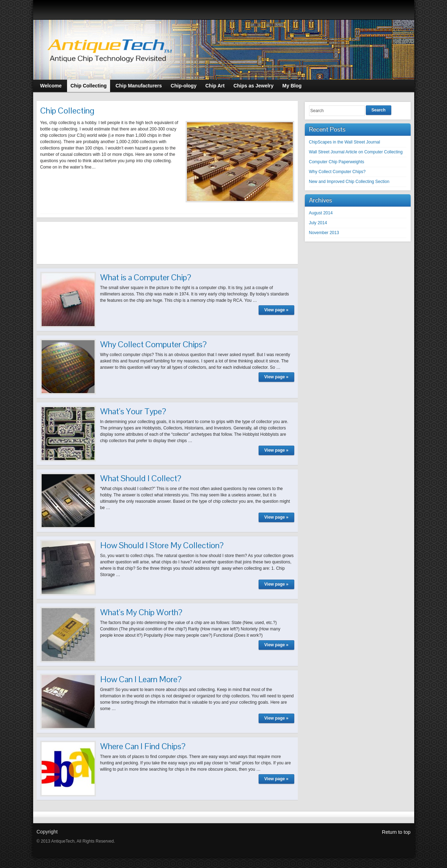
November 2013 (324, 233)
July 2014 (318, 223)
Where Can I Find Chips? (143, 746)
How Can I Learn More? (141, 679)
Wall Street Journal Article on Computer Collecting (356, 152)
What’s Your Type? (133, 411)
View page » (276, 310)
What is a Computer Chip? (146, 277)
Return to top (396, 832)
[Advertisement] (167, 243)
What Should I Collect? (141, 478)
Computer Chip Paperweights (337, 162)
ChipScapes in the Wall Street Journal (345, 142)
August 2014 (321, 213)
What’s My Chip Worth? (141, 612)
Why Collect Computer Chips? (153, 344)
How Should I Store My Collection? (162, 545)
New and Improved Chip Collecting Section (349, 182)
